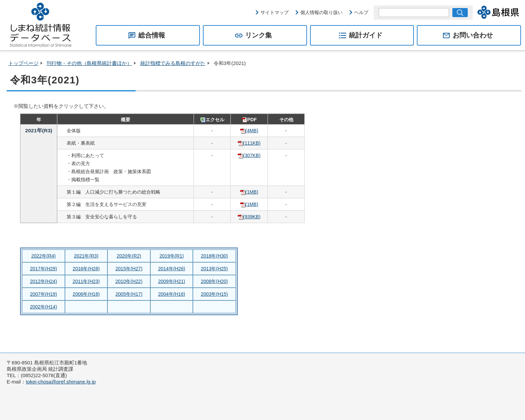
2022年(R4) (43, 256)
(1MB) (249, 192)
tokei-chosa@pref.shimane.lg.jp (61, 382)
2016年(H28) (86, 269)
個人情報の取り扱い (321, 12)
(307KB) (249, 155)
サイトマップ (275, 12)
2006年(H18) (86, 294)
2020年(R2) (129, 256)
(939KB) (249, 217)
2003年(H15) (214, 294)
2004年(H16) (172, 294)
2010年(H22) (129, 281)
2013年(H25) (214, 269)
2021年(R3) (86, 256)
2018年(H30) (214, 256)
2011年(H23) (86, 281)
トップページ (23, 63)
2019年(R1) (172, 256)
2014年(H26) (172, 269)
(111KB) (249, 143)
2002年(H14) (43, 307)
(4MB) (249, 131)
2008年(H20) (214, 281)
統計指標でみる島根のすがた (173, 63)
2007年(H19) (43, 294)
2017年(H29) (43, 269)
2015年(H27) (129, 269)
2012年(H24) (43, 281)
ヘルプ (361, 12)
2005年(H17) (129, 294)
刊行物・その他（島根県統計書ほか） (89, 63)
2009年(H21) (172, 281)
